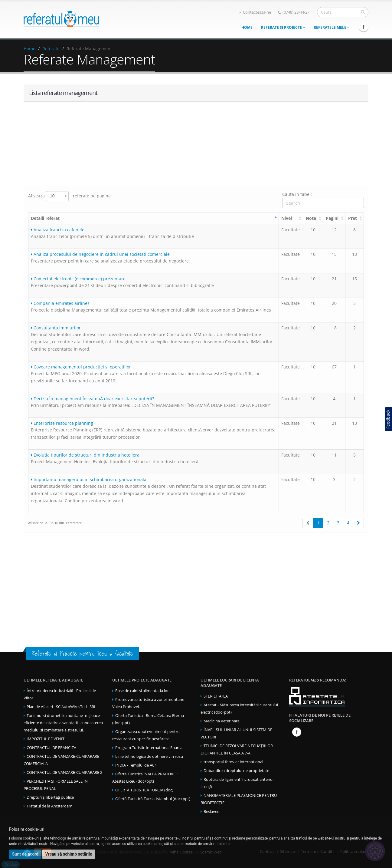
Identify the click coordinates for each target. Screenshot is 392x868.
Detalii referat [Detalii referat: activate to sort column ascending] (45, 218)
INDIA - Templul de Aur (136, 765)
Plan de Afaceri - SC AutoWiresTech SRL (61, 707)
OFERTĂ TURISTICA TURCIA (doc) (144, 790)
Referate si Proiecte (283, 27)
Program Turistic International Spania (149, 748)
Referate (51, 49)
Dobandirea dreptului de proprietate (236, 771)
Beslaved (212, 812)
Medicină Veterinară (222, 721)
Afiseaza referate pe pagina (69, 196)
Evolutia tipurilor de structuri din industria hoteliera (85, 455)
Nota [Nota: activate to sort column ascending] (311, 218)
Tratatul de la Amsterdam (49, 806)
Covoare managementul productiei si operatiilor (81, 367)
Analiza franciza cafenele (58, 230)
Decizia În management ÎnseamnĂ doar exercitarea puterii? (92, 399)
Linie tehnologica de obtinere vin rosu (149, 756)
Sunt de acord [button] (25, 854)
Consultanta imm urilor (56, 328)
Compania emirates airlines (60, 303)
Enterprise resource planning (62, 423)
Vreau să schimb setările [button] (69, 854)
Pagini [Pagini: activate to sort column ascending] (332, 218)
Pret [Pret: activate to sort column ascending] (353, 218)
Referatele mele (332, 27)
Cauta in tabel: (323, 200)
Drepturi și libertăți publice (50, 797)
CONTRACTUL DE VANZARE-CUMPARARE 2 (64, 772)
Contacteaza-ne (255, 12)
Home (247, 27)
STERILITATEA (216, 696)
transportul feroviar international (233, 762)
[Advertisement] (196, 144)
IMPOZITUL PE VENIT (46, 739)
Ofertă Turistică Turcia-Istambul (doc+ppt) (153, 799)
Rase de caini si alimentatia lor (142, 691)
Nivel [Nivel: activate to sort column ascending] (287, 218)
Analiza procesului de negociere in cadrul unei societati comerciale (100, 254)
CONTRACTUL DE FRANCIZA (51, 748)
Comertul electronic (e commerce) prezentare (78, 279)
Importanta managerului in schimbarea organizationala (89, 479)
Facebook (364, 27)
